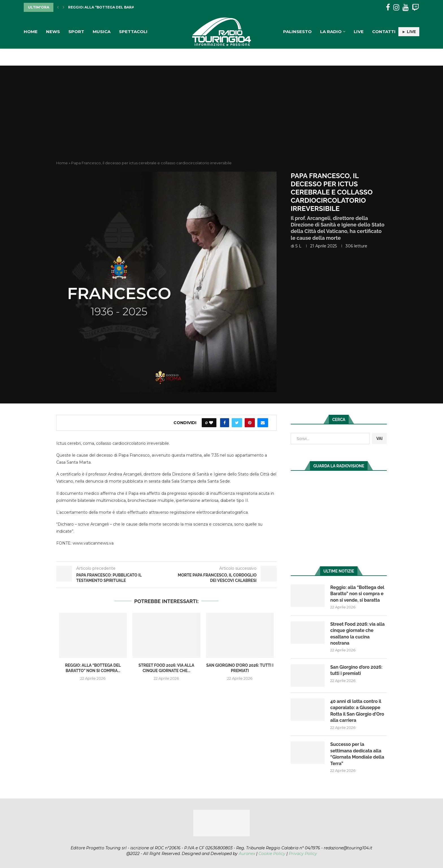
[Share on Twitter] (237, 423)
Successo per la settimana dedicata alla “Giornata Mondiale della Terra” (357, 754)
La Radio (331, 32)
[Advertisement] (221, 118)
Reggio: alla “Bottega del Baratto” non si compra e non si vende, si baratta (357, 594)
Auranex (247, 854)
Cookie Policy (272, 854)
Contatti (384, 32)
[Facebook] (388, 7)
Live (359, 32)
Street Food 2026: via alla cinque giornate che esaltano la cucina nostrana (358, 634)
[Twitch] (415, 7)
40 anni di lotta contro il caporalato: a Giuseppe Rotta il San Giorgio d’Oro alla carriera (357, 711)
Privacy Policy (303, 854)
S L (298, 246)
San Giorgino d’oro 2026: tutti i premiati (356, 670)
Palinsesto (297, 32)
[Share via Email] (263, 423)
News (53, 32)
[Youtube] (406, 7)
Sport (76, 32)
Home (31, 32)
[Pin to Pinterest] (250, 423)
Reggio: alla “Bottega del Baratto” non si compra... (123, 7)
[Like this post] (211, 423)
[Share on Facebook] (225, 423)
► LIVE (409, 32)
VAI (379, 439)
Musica (102, 32)
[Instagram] (396, 7)
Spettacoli (133, 32)
